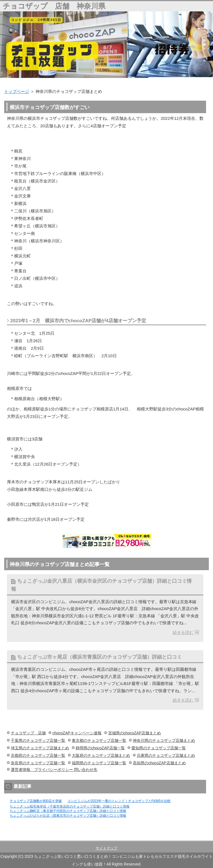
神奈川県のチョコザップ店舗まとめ (164, 740)
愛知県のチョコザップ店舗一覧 (159, 748)
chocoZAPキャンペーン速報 (77, 733)
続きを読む (183, 632)
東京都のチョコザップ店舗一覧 (99, 740)
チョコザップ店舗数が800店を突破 (36, 801)
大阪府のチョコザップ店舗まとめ (101, 755)
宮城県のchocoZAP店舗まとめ (135, 733)
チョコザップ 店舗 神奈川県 (54, 6)
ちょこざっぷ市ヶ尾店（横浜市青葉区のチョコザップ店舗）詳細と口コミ (100, 657)
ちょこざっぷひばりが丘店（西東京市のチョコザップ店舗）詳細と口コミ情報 (68, 816)
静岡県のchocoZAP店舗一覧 (100, 748)
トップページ (17, 91)
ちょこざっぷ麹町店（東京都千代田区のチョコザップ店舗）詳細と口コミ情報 (68, 811)
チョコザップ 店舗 (28, 733)
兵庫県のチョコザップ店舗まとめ (166, 755)
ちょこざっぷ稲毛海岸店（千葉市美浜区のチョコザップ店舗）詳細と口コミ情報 (70, 806)
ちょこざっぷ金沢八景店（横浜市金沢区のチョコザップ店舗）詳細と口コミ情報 (101, 585)
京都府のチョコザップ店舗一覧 (38, 755)
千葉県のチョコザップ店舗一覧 (38, 740)
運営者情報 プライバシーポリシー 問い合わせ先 (54, 770)
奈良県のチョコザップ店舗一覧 (38, 763)
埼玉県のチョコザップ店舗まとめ (40, 748)
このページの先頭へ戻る (189, 837)
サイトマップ (106, 848)
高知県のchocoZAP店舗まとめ (159, 763)
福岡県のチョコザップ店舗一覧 (99, 763)
